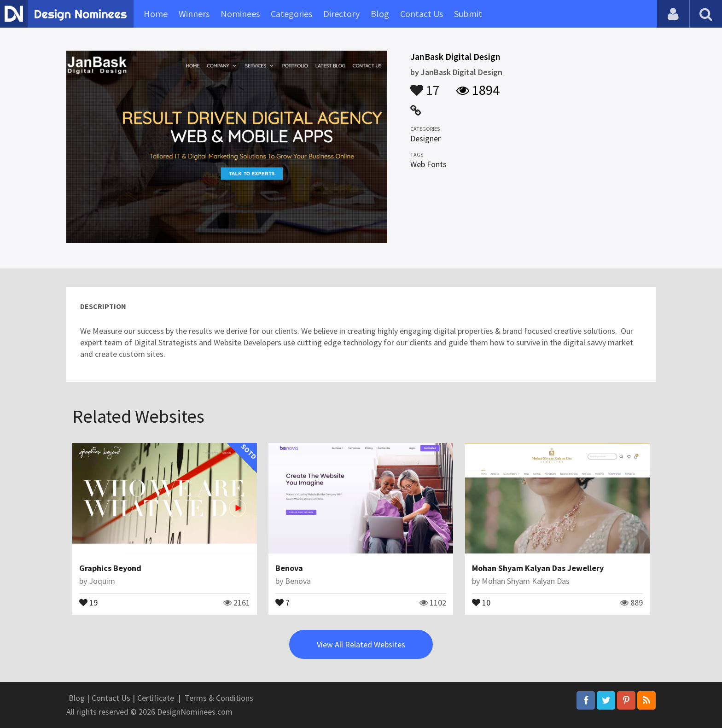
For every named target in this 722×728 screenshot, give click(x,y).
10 (481, 602)
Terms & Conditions (219, 698)
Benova (289, 568)
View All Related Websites (361, 644)
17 (425, 86)
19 (88, 602)
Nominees (240, 14)
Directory (341, 14)
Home (156, 14)
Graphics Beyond (110, 568)
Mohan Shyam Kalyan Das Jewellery (538, 568)
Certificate (156, 698)
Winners (194, 14)
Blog (380, 14)
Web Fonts (428, 164)
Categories (291, 14)
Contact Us (422, 14)
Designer (425, 138)
